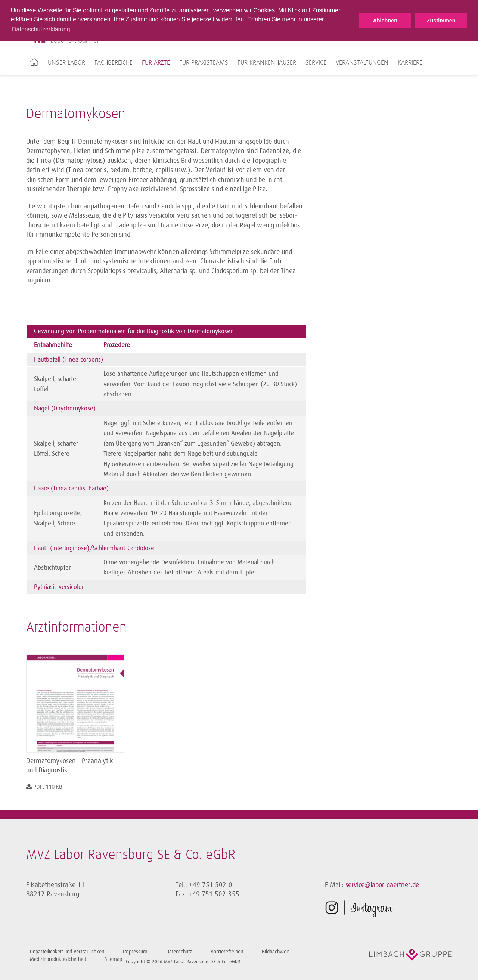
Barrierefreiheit (227, 952)
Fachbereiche (114, 63)
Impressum (135, 952)
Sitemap (113, 959)
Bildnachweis (276, 952)
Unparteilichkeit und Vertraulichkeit (67, 952)
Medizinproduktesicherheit (58, 959)
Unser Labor (66, 63)
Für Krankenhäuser (267, 63)
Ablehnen (385, 21)
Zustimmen (441, 21)
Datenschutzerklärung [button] (41, 29)
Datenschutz (179, 952)
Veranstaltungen (362, 63)
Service (316, 63)
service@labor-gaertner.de (382, 885)
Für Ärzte (156, 63)
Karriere (410, 63)
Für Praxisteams (204, 63)
